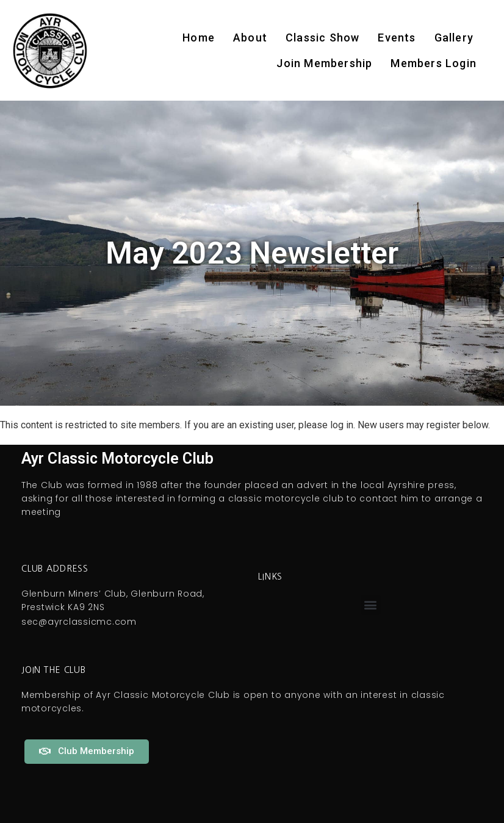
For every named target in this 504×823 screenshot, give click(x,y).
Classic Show (322, 38)
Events (397, 38)
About (250, 38)
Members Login (434, 63)
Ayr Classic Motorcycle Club (117, 458)
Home (199, 38)
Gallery (454, 38)
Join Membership (324, 63)
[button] (371, 605)
